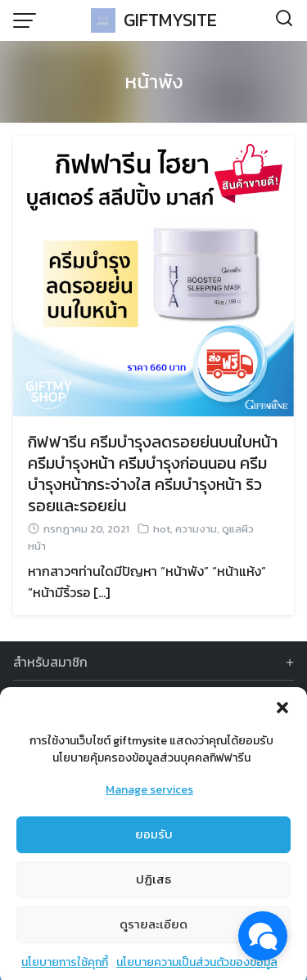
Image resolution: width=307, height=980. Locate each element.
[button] (282, 713)
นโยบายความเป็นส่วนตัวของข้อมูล (197, 968)
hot (162, 529)
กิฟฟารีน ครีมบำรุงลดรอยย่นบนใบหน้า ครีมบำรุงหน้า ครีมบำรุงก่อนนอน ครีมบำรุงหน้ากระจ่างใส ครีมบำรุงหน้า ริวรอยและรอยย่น (153, 474)
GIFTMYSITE (170, 20)
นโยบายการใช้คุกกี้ (65, 968)
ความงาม (196, 529)
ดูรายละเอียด (153, 930)
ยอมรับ (154, 840)
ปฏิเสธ (153, 885)
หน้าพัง (154, 81)
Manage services (149, 796)
